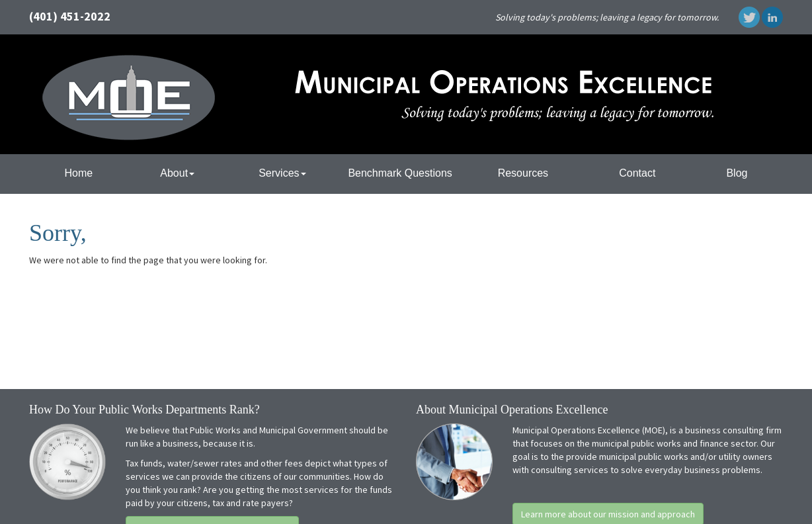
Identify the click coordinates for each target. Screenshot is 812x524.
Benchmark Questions (400, 173)
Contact (637, 173)
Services (282, 173)
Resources (523, 173)
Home (79, 173)
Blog (737, 173)
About (177, 173)
